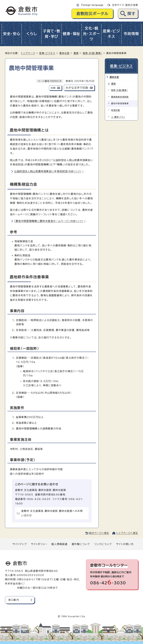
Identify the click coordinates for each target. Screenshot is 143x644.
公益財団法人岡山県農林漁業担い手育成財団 (49, 171)
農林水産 (64, 53)
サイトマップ (20, 544)
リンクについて (103, 544)
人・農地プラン (118, 117)
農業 (76, 53)
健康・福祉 (71, 34)
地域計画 (116, 110)
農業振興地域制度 (120, 97)
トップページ (28, 53)
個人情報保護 (59, 544)
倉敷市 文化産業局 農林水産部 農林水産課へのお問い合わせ (52, 513)
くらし (32, 34)
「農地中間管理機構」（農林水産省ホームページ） (50, 221)
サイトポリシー (39, 544)
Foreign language (92, 5)
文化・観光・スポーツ (92, 34)
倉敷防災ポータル (92, 14)
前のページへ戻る (99, 533)
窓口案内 (14, 600)
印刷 (53, 88)
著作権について (81, 544)
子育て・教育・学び (52, 34)
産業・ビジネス (111, 34)
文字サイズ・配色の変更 (125, 5)
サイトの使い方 (125, 544)
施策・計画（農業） (92, 53)
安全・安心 (12, 34)
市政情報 (131, 34)
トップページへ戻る (127, 533)
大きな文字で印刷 (77, 88)
